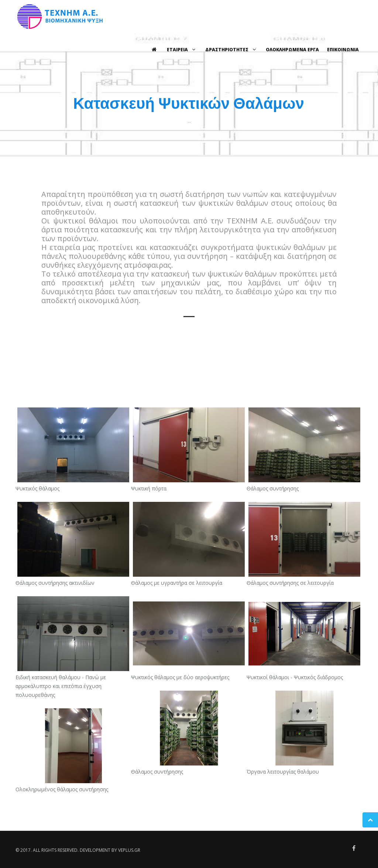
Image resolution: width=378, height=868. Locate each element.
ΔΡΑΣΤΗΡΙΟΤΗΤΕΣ (231, 50)
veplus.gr (129, 850)
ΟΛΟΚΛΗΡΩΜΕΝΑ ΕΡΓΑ (292, 50)
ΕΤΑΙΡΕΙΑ (182, 50)
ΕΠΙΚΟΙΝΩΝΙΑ (343, 50)
